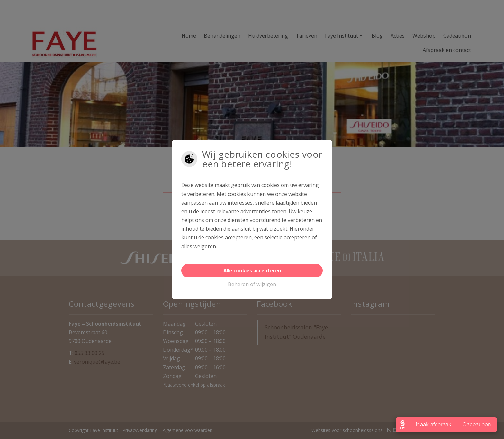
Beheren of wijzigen (252, 284)
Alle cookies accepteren (252, 270)
